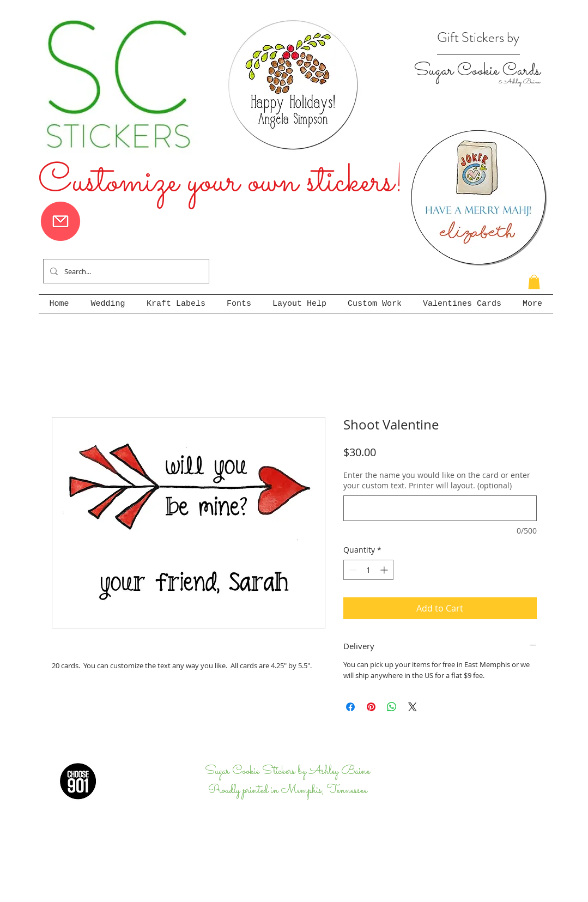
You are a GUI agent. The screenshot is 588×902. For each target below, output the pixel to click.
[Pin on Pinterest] (371, 707)
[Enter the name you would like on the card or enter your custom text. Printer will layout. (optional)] (440, 508)
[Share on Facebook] (350, 707)
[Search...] (125, 271)
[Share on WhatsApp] (392, 707)
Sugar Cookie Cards (477, 71)
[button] (534, 282)
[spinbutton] (368, 570)
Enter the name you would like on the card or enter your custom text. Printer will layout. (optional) (437, 480)
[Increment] (385, 570)
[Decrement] (352, 570)
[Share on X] (413, 707)
